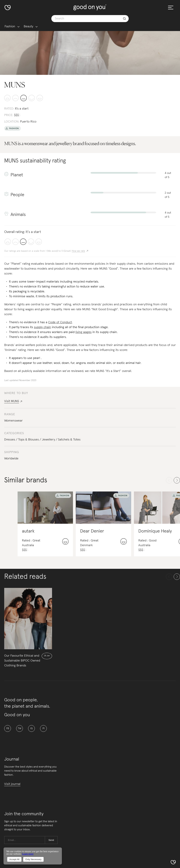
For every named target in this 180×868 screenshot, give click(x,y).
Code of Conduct (60, 322)
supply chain (42, 327)
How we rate (78, 251)
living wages (83, 332)
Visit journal (12, 784)
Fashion (10, 27)
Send (51, 840)
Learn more (28, 854)
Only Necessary (33, 859)
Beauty (28, 27)
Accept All (14, 859)
